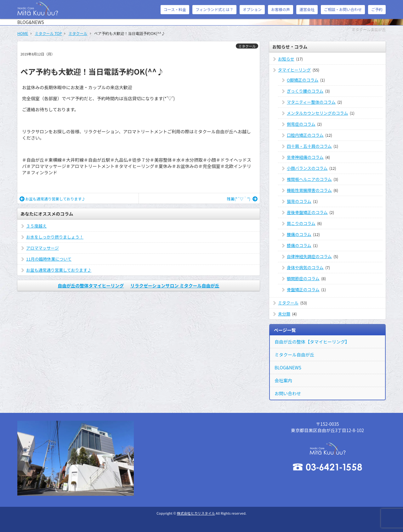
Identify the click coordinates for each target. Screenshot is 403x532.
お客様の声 (281, 9)
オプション (252, 9)
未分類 (284, 314)
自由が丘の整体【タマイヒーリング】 (312, 342)
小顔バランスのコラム (307, 168)
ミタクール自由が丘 (294, 355)
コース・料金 (175, 9)
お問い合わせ (288, 393)
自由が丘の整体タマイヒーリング (91, 286)
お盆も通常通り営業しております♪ (52, 199)
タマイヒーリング (294, 70)
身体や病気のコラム (305, 267)
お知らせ (286, 59)
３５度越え (36, 226)
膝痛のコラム (299, 245)
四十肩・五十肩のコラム (309, 146)
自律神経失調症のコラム (309, 256)
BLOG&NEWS (288, 367)
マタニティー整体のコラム (311, 102)
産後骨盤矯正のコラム (307, 212)
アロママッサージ (43, 248)
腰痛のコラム (299, 234)
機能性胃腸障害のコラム (309, 190)
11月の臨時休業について (49, 259)
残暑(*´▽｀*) (242, 199)
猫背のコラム (299, 201)
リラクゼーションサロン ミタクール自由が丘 (175, 286)
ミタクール (247, 46)
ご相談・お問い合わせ (343, 9)
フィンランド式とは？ (214, 9)
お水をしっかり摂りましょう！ (55, 237)
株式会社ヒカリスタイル (196, 513)
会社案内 (283, 380)
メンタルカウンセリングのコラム (317, 113)
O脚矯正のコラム (303, 80)
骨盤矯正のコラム (303, 289)
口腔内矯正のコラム (305, 135)
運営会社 (307, 9)
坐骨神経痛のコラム (305, 157)
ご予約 (377, 9)
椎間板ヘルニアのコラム (309, 179)
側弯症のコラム (301, 124)
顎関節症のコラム (303, 278)
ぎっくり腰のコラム (305, 91)
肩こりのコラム (301, 223)
